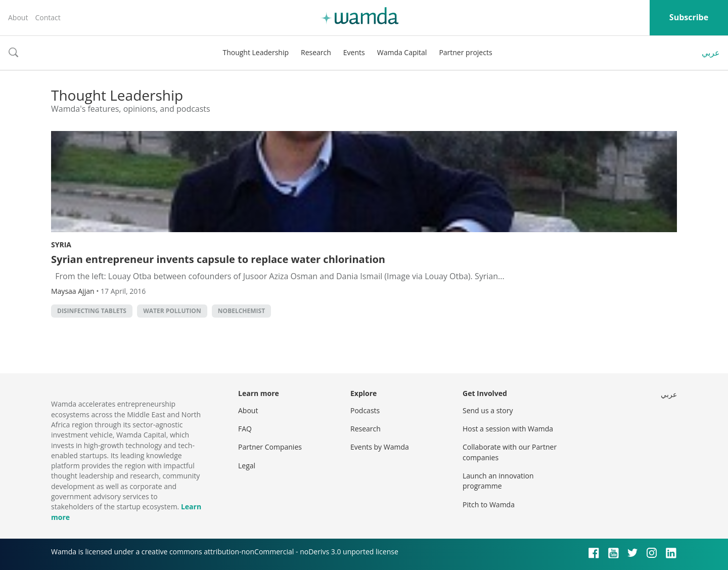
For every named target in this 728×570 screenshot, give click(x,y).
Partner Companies (270, 447)
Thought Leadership (256, 52)
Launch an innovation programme (498, 481)
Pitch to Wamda (489, 505)
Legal (247, 466)
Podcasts (365, 410)
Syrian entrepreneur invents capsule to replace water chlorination (218, 259)
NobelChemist (241, 311)
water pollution (172, 311)
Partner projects (465, 52)
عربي (711, 53)
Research (316, 52)
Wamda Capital (402, 52)
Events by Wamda (380, 447)
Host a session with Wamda (508, 429)
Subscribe (689, 17)
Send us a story (488, 410)
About (18, 17)
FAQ (245, 429)
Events (354, 52)
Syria (61, 245)
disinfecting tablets (92, 311)
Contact (48, 17)
